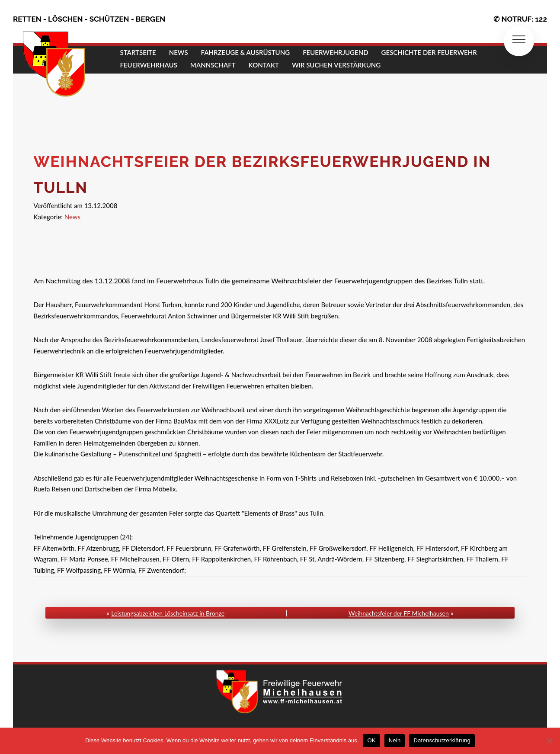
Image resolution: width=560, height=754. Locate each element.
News (72, 217)
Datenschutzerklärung (442, 740)
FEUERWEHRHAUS (149, 65)
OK (371, 740)
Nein (395, 740)
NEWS (179, 52)
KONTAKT (264, 65)
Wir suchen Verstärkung (336, 65)
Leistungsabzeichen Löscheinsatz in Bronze (168, 613)
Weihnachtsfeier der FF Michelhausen (399, 613)
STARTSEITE (138, 52)
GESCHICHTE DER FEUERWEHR (429, 52)
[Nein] (549, 741)
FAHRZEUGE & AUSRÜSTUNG (246, 52)
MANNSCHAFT (213, 65)
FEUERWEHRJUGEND (335, 52)
